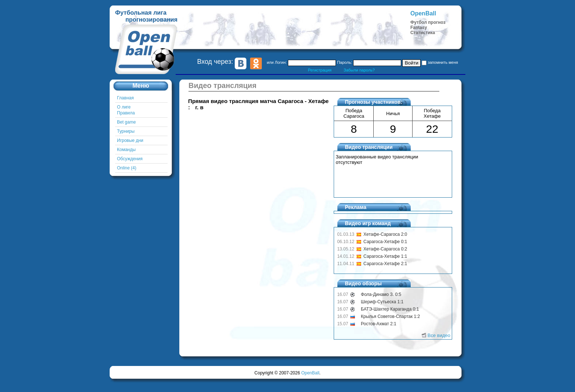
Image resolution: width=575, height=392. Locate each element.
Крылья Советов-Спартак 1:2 (390, 316)
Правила (126, 113)
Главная (125, 98)
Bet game (126, 122)
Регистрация (320, 70)
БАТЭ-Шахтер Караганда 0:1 (390, 309)
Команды (126, 150)
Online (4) (127, 168)
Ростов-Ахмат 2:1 (379, 324)
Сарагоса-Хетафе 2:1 (385, 264)
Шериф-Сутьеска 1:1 (382, 302)
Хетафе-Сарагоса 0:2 (385, 249)
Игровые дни (130, 140)
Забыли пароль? (359, 70)
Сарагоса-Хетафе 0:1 (385, 242)
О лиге (124, 107)
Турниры (126, 131)
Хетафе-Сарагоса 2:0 (385, 234)
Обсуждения (130, 159)
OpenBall (310, 373)
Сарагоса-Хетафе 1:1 (385, 256)
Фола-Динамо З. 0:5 (381, 294)
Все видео (439, 335)
